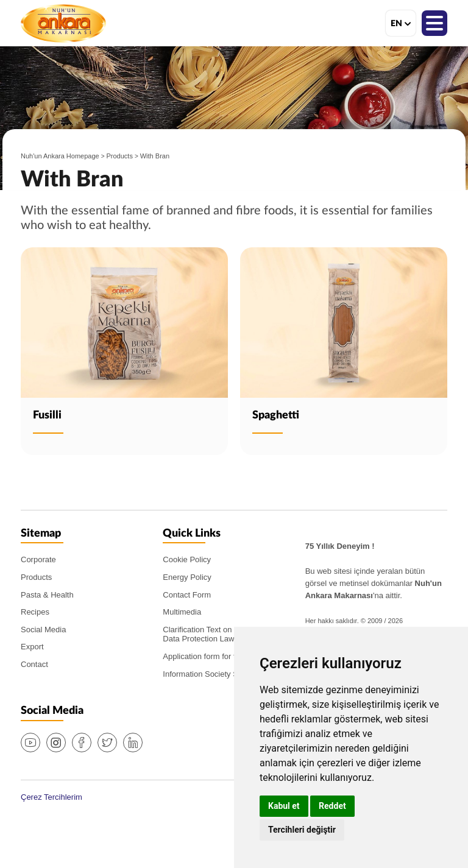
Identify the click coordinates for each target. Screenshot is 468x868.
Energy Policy (187, 577)
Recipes (35, 612)
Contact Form (187, 595)
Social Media (43, 630)
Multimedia (182, 612)
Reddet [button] (332, 806)
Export (32, 647)
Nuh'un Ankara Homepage (60, 156)
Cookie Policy (187, 559)
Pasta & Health (47, 595)
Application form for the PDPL (215, 656)
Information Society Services (213, 674)
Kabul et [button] (284, 806)
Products (120, 156)
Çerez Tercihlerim (51, 797)
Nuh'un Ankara (63, 23)
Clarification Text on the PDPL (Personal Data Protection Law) (233, 634)
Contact (34, 664)
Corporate (38, 559)
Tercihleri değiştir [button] (302, 830)
